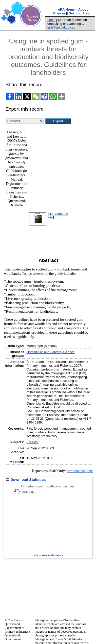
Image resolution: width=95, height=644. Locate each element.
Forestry (33, 442)
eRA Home (66, 9)
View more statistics (49, 555)
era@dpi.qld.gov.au (61, 27)
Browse (59, 13)
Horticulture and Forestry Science (51, 352)
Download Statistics (26, 480)
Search (74, 13)
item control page (80, 471)
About (83, 9)
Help (87, 13)
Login (51, 20)
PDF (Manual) (58, 214)
